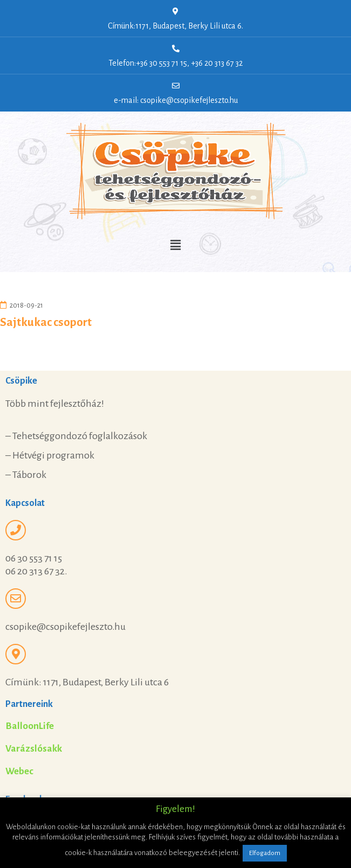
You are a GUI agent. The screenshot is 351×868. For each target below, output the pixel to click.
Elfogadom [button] (265, 853)
